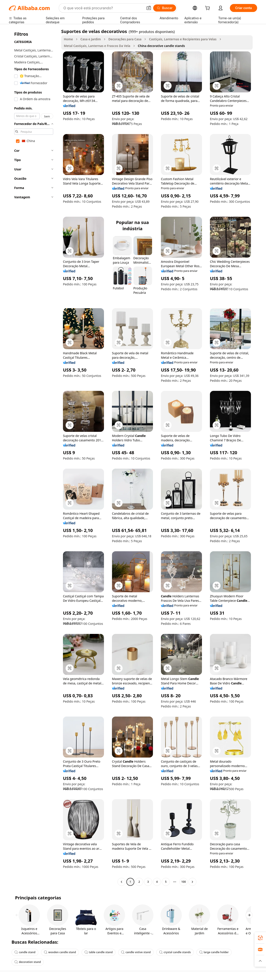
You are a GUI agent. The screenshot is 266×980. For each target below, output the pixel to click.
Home (68, 39)
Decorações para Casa (125, 39)
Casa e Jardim (91, 39)
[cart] (208, 9)
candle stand (25, 952)
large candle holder (214, 952)
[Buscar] (165, 8)
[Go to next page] (192, 882)
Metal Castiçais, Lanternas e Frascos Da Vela (97, 46)
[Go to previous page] (121, 882)
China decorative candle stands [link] (161, 46)
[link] (260, 938)
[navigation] (34, 457)
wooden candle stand (60, 952)
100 (184, 882)
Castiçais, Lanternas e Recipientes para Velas (183, 39)
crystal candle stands (175, 952)
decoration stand (28, 962)
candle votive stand (136, 952)
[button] (149, 8)
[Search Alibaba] (103, 8)
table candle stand (99, 952)
